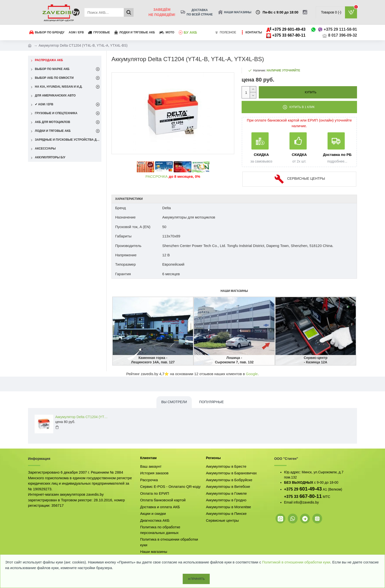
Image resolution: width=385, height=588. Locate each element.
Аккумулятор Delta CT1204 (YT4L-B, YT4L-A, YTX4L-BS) (82, 417)
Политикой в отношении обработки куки (296, 562)
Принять (198, 579)
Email (288, 502)
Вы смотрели (174, 402)
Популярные (211, 402)
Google (252, 374)
